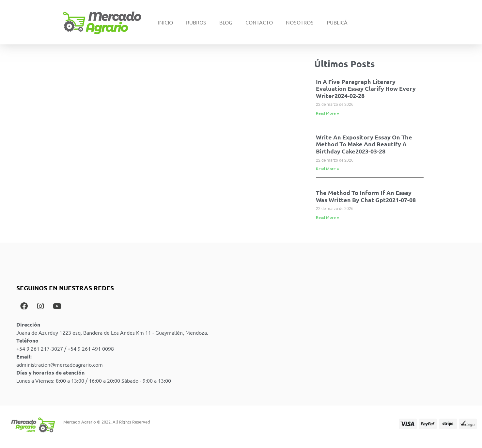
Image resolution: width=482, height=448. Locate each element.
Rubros (196, 22)
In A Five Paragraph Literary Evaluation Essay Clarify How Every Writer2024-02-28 (366, 88)
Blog (226, 22)
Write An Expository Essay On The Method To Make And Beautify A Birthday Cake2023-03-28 (364, 144)
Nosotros (300, 22)
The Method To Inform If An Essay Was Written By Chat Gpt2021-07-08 (366, 196)
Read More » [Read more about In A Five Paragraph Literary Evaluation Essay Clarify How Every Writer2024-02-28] (327, 113)
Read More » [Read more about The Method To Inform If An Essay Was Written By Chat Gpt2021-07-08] (327, 217)
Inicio (165, 22)
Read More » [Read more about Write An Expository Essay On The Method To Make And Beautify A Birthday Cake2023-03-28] (327, 169)
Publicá (337, 22)
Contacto (259, 22)
